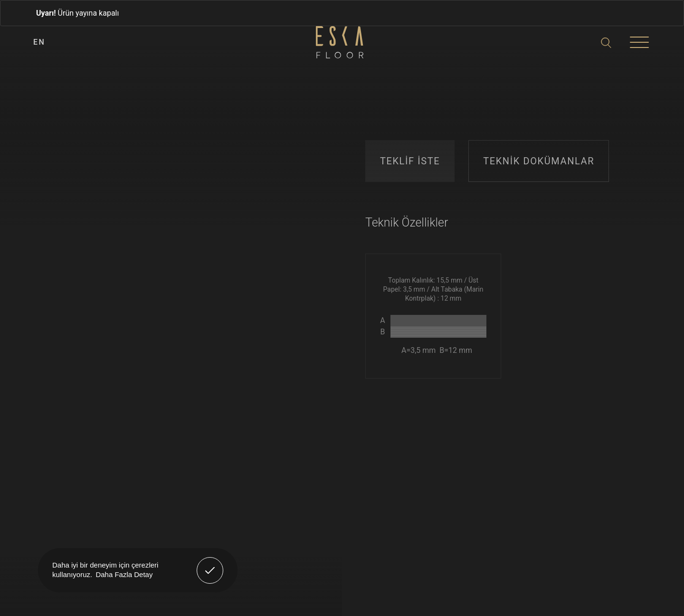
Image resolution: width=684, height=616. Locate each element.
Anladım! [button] (210, 563)
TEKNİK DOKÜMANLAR (539, 161)
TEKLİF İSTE (410, 161)
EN (39, 42)
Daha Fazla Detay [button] (124, 574)
